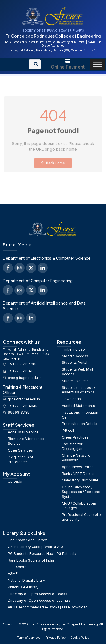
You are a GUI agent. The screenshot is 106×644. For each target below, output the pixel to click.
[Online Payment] (68, 61)
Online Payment (68, 67)
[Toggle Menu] (98, 64)
